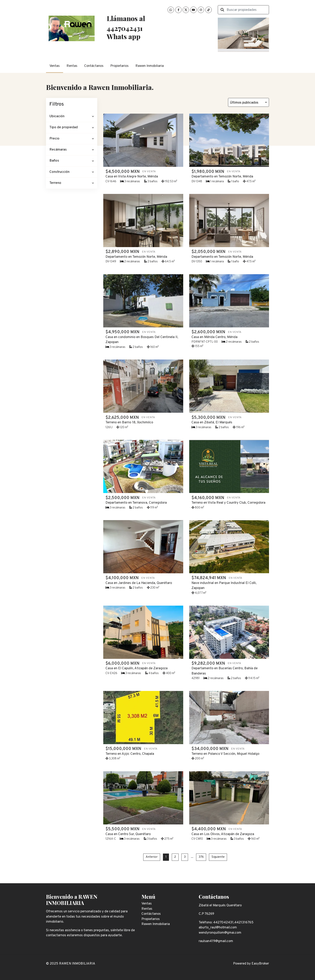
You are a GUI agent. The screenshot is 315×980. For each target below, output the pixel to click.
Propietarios (119, 66)
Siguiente (218, 857)
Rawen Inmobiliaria (150, 66)
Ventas (55, 66)
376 (201, 857)
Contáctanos (94, 66)
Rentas (72, 66)
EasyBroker (260, 964)
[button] (72, 117)
